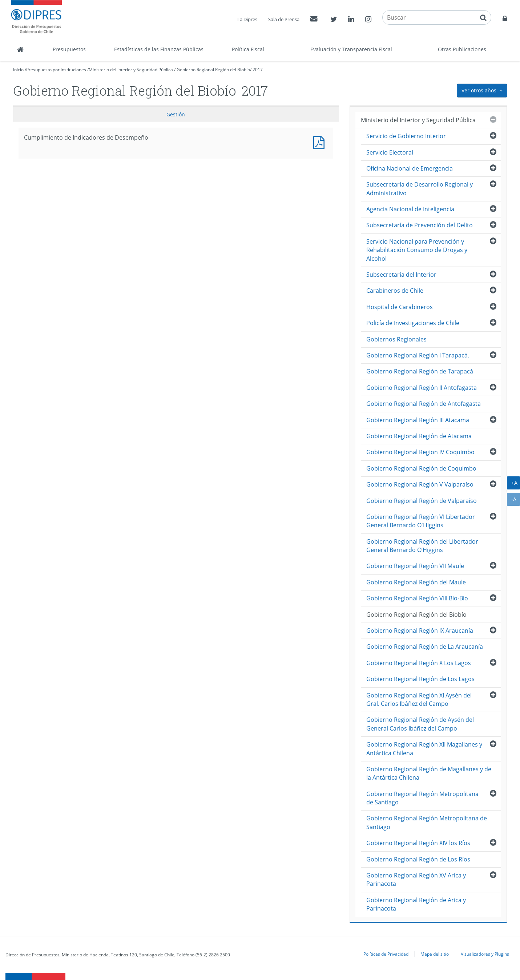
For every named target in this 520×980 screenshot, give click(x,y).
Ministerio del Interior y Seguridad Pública (131, 70)
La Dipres (247, 19)
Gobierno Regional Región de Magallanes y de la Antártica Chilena (429, 773)
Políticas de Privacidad (386, 954)
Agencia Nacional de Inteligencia (410, 209)
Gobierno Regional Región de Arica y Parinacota (416, 904)
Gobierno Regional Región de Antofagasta (424, 404)
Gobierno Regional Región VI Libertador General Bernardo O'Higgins (421, 521)
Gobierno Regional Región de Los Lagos (420, 679)
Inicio (18, 70)
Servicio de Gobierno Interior (406, 136)
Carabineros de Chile (395, 291)
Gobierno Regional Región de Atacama (419, 436)
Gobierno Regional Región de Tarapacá (420, 371)
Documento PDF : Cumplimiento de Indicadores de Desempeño (321, 142)
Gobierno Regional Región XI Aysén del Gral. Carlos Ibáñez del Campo (419, 699)
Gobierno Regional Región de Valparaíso (422, 501)
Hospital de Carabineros (400, 307)
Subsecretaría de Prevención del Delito (420, 225)
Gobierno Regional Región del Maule (416, 582)
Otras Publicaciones (462, 49)
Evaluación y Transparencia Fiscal (351, 49)
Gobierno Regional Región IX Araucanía (420, 631)
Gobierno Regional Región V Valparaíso (420, 484)
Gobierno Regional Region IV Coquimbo (420, 452)
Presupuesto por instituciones (56, 70)
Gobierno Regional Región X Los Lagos (419, 663)
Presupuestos (69, 49)
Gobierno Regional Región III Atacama (418, 420)
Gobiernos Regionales (396, 339)
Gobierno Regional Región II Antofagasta (422, 388)
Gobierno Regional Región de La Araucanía (425, 647)
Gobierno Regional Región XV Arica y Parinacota (416, 879)
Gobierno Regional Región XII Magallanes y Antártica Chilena (424, 749)
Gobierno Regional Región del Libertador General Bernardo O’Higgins (422, 546)
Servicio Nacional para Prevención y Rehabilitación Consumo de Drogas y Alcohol (417, 250)
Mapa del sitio (435, 954)
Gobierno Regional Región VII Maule (415, 566)
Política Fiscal (248, 49)
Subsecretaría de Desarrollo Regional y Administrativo (420, 189)
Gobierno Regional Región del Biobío (213, 70)
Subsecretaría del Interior (401, 275)
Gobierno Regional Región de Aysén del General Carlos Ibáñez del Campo (420, 724)
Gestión (176, 114)
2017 (258, 70)
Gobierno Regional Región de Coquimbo (421, 468)
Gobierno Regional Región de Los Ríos (418, 859)
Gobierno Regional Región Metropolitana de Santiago (422, 798)
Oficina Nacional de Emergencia (410, 168)
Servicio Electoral (390, 152)
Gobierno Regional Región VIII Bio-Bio (417, 598)
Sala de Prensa (284, 19)
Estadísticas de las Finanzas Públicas (159, 49)
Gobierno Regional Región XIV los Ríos (418, 843)
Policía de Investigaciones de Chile (413, 323)
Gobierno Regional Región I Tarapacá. (418, 355)
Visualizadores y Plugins (485, 954)
